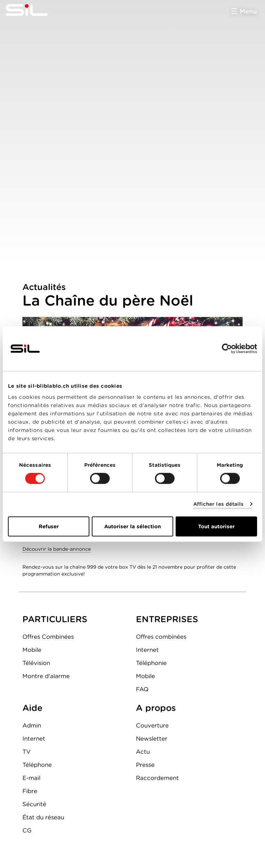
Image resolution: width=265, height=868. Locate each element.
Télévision (36, 663)
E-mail (31, 778)
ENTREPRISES (167, 619)
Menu (248, 11)
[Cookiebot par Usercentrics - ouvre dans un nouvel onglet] (227, 349)
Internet (147, 650)
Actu (143, 752)
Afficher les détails (219, 504)
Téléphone (37, 765)
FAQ (142, 689)
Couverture (152, 725)
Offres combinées (161, 637)
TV (27, 752)
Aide (32, 708)
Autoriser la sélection (132, 526)
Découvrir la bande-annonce (57, 549)
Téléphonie (151, 663)
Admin (32, 725)
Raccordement (157, 778)
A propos (156, 708)
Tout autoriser (216, 526)
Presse (145, 765)
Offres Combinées (48, 637)
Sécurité (34, 804)
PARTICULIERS (55, 619)
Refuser (49, 526)
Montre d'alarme (46, 676)
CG (27, 830)
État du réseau (43, 817)
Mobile (32, 650)
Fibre (30, 791)
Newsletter (152, 739)
